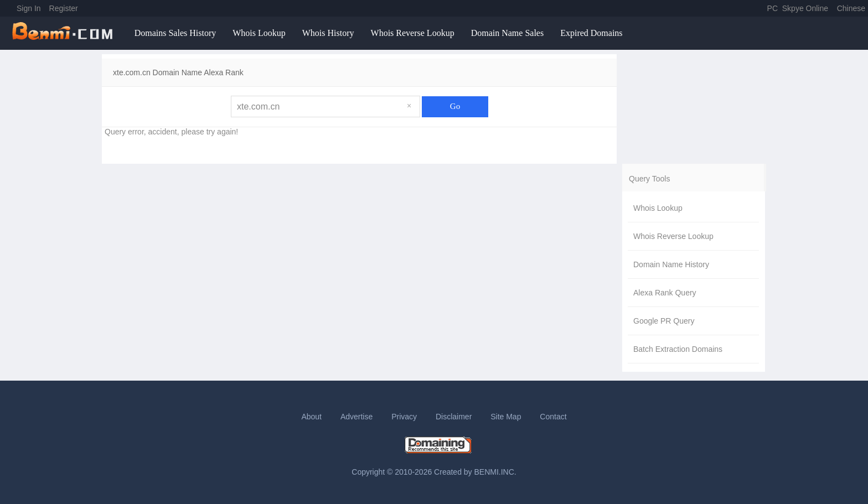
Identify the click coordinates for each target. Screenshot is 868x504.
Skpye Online (805, 8)
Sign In (29, 8)
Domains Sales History (175, 33)
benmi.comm (64, 33)
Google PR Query (664, 321)
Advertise (356, 417)
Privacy (404, 417)
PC (773, 8)
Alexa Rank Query (665, 293)
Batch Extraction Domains (678, 349)
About (311, 417)
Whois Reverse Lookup (413, 33)
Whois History (328, 33)
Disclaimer (454, 417)
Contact (553, 417)
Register (64, 8)
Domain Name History (671, 264)
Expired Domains (591, 33)
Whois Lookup (259, 33)
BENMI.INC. (495, 472)
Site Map (506, 417)
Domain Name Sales (508, 33)
